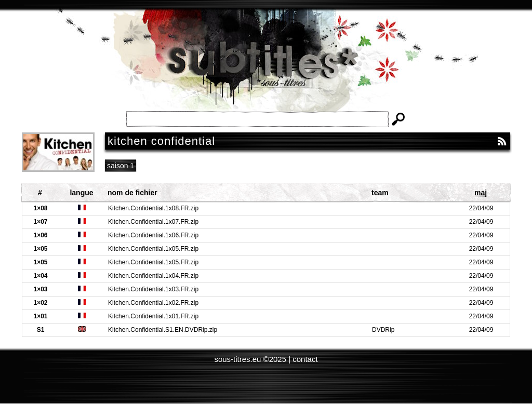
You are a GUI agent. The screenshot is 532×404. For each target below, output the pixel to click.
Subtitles (266, 68)
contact (305, 359)
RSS (502, 141)
